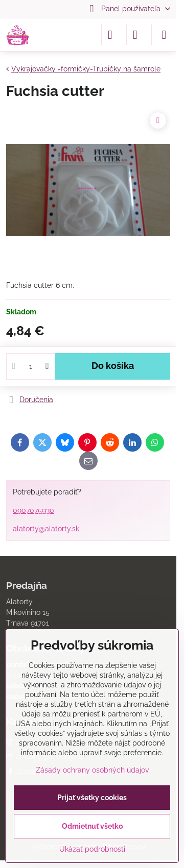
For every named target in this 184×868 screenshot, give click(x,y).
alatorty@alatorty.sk (46, 529)
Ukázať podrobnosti (92, 849)
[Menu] (164, 35)
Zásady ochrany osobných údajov (92, 770)
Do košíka (113, 366)
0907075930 (33, 510)
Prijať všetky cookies (92, 798)
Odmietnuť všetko (92, 826)
